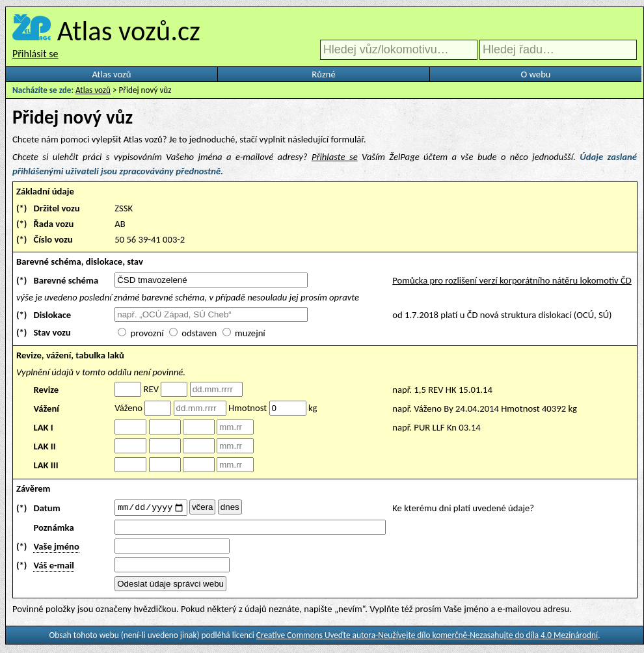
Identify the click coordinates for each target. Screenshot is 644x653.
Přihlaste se (335, 157)
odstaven (199, 333)
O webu (535, 74)
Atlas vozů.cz (129, 31)
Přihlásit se (35, 54)
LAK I (43, 427)
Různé (323, 74)
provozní (147, 333)
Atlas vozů (112, 74)
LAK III (46, 465)
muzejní (250, 333)
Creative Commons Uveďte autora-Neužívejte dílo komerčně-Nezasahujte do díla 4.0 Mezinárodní (427, 637)
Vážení (46, 408)
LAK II (44, 446)
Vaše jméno (56, 548)
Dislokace (52, 315)
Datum (47, 509)
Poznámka (53, 529)
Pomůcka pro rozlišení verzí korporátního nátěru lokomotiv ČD (512, 280)
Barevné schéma (66, 280)
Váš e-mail (53, 567)
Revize (46, 390)
